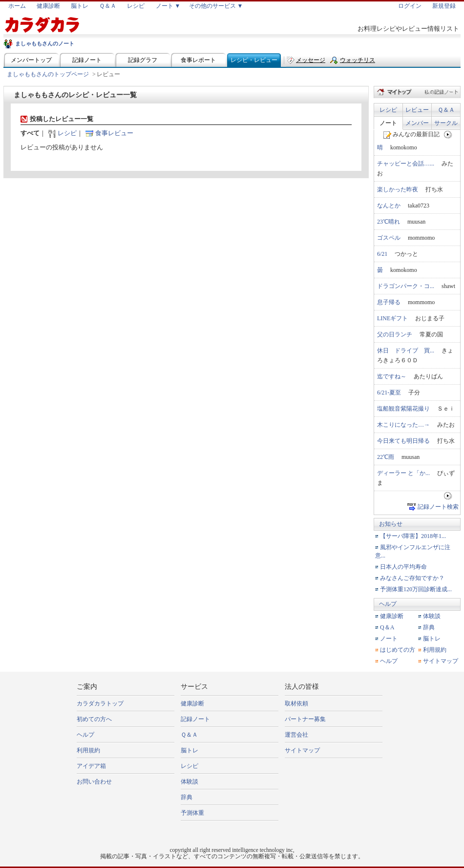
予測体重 (192, 813)
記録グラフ (143, 60)
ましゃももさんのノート (45, 43)
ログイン (410, 6)
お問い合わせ (94, 782)
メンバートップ (31, 60)
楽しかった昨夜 (398, 189)
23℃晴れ (389, 222)
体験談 (432, 616)
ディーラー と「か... (403, 473)
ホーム (17, 6)
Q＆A (387, 627)
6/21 (382, 254)
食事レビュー (114, 133)
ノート (388, 123)
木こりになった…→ (403, 425)
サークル (446, 123)
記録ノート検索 (438, 506)
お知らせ (391, 524)
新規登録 (444, 6)
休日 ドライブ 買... (406, 351)
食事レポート (198, 60)
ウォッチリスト (358, 62)
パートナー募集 (305, 719)
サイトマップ (441, 661)
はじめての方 (398, 650)
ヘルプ (388, 604)
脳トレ (80, 6)
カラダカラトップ (100, 703)
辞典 (429, 627)
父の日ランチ (395, 334)
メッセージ (311, 60)
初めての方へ (94, 719)
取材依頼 (296, 703)
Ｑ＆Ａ (108, 6)
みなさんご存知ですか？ (412, 578)
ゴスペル (389, 238)
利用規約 (435, 650)
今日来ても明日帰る (403, 441)
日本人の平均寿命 (403, 567)
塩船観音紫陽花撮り (403, 409)
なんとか (389, 206)
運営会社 (296, 735)
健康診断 (48, 6)
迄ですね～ (392, 376)
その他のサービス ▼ (216, 6)
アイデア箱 (91, 766)
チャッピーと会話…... (406, 164)
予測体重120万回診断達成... (416, 589)
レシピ (136, 6)
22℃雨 (386, 457)
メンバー (417, 123)
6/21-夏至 (389, 393)
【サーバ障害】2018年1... (413, 536)
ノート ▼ (168, 6)
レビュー (417, 110)
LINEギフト (392, 318)
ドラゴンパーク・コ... (406, 286)
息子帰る (389, 302)
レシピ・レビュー (254, 60)
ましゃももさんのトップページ (48, 74)
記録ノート (87, 60)
